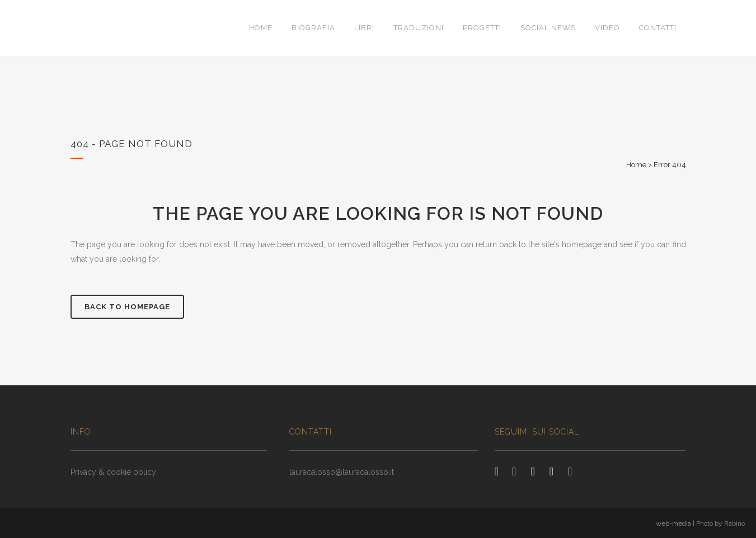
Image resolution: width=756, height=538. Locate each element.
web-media (673, 523)
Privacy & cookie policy (113, 472)
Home (636, 165)
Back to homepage (127, 307)
